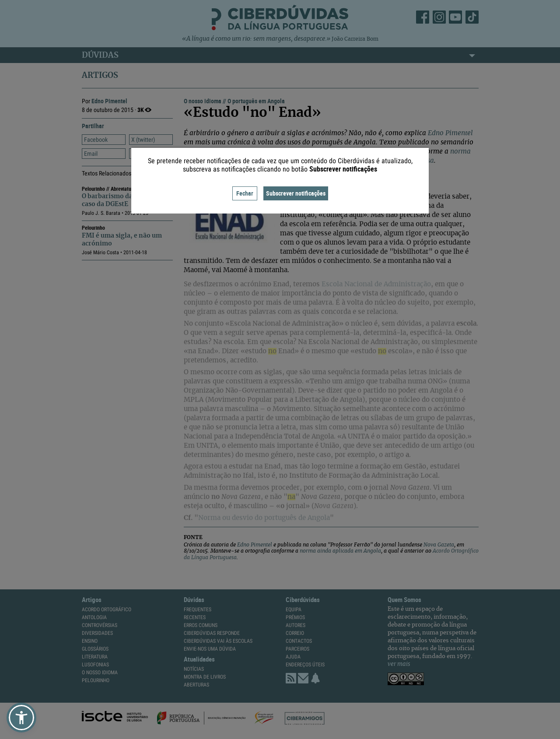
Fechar (245, 193)
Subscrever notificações (296, 193)
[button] (21, 718)
